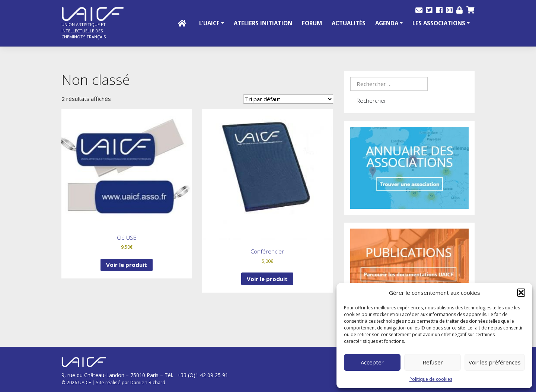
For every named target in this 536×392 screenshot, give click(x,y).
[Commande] (288, 99)
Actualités (349, 23)
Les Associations (439, 23)
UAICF (84, 382)
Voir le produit (127, 265)
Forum (312, 23)
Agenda (387, 23)
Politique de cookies (431, 379)
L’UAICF (209, 23)
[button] (521, 293)
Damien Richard (148, 382)
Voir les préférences (495, 362)
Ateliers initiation (263, 23)
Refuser (433, 362)
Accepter (372, 362)
